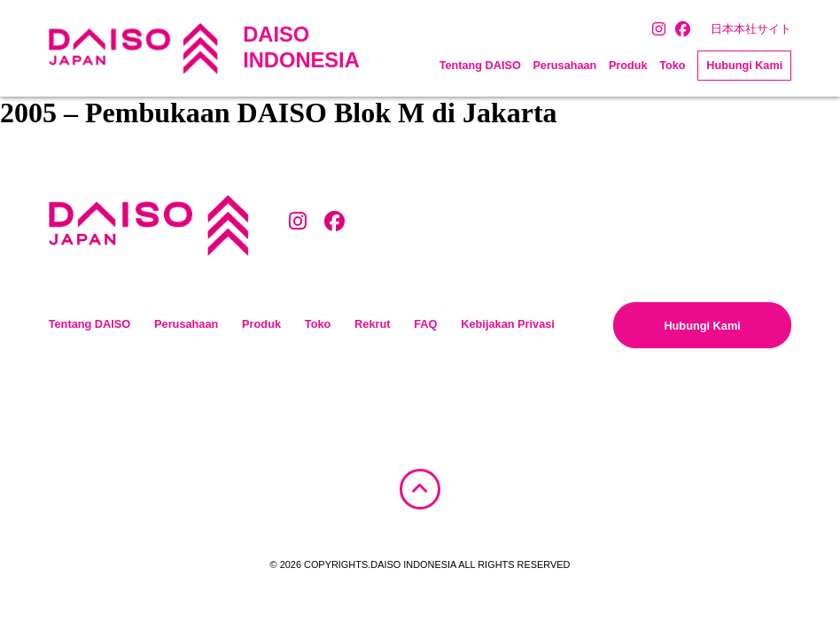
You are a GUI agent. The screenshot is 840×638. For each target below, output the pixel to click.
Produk (628, 66)
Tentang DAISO (480, 66)
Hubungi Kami (744, 66)
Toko (672, 66)
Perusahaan (564, 66)
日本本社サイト (751, 29)
